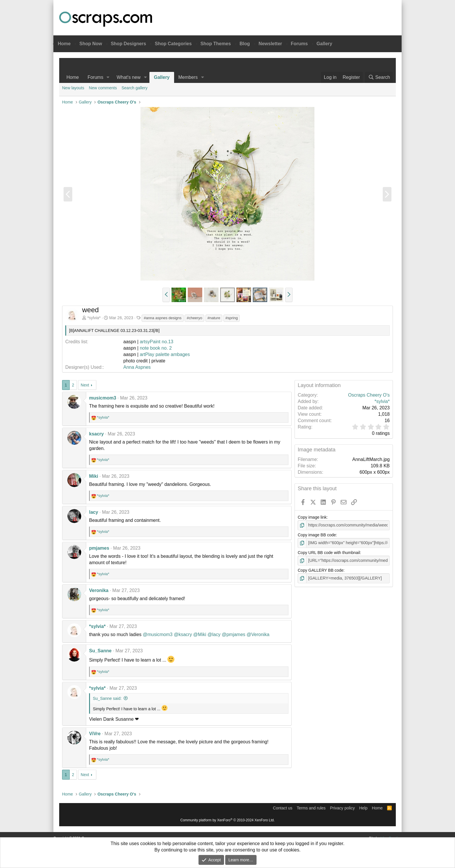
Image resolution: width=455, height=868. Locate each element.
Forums (299, 44)
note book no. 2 (156, 348)
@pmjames (233, 634)
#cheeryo (194, 318)
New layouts (73, 88)
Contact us (283, 808)
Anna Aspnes (137, 367)
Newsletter (270, 44)
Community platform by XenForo (228, 820)
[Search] (379, 77)
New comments (103, 88)
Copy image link (312, 517)
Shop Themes (216, 44)
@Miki (200, 634)
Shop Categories (173, 44)
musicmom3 (103, 398)
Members (188, 77)
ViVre (95, 734)
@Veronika (258, 634)
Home (64, 44)
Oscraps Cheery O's (369, 395)
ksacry (96, 434)
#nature (214, 318)
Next (85, 385)
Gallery (324, 44)
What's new (129, 77)
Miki (94, 476)
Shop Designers (129, 44)
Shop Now (91, 44)
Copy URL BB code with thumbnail (329, 552)
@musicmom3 (158, 634)
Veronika (99, 590)
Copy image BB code (317, 535)
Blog (245, 44)
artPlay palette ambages (165, 354)
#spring (232, 318)
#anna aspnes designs (162, 318)
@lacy (214, 634)
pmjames (99, 548)
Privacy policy (342, 808)
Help (363, 808)
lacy (94, 512)
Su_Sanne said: (107, 698)
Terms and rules (311, 808)
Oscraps (106, 19)
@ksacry (183, 634)
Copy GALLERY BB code (321, 570)
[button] (108, 77)
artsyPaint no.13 (157, 342)
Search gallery (135, 88)
